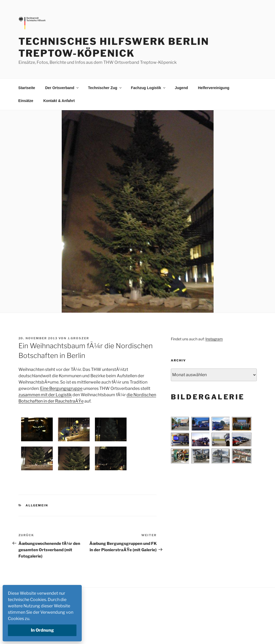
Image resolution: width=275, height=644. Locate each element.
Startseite (27, 88)
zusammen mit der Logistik (45, 395)
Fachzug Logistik (149, 88)
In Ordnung (42, 630)
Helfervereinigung (214, 88)
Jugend (181, 88)
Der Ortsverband (62, 88)
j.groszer (79, 338)
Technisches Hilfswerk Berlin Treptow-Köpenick (114, 47)
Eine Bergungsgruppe (61, 388)
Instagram (214, 339)
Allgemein (37, 505)
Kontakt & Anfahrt (59, 101)
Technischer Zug (105, 88)
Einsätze (26, 101)
